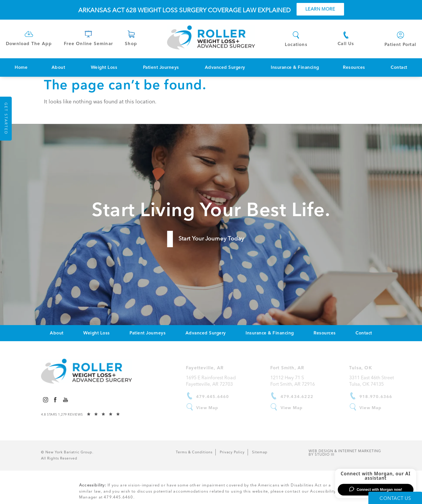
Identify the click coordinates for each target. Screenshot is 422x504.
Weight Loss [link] (104, 67)
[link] (29, 38)
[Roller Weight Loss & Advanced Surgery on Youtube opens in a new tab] (65, 400)
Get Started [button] (6, 119)
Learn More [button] (320, 9)
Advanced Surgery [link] (225, 67)
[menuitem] (21, 68)
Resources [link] (354, 67)
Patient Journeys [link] (161, 67)
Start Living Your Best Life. (211, 209)
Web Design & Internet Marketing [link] (345, 453)
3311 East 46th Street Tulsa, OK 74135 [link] (377, 381)
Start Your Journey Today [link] (211, 239)
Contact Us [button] (395, 498)
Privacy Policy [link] (232, 452)
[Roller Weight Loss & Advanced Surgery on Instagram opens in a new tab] (45, 400)
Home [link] (21, 67)
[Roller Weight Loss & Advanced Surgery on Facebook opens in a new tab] (55, 400)
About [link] (58, 67)
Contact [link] (399, 67)
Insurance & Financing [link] (295, 67)
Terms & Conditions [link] (194, 452)
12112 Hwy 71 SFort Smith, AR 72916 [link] (297, 381)
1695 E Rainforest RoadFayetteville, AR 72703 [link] (216, 381)
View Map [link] (212, 408)
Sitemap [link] (260, 452)
